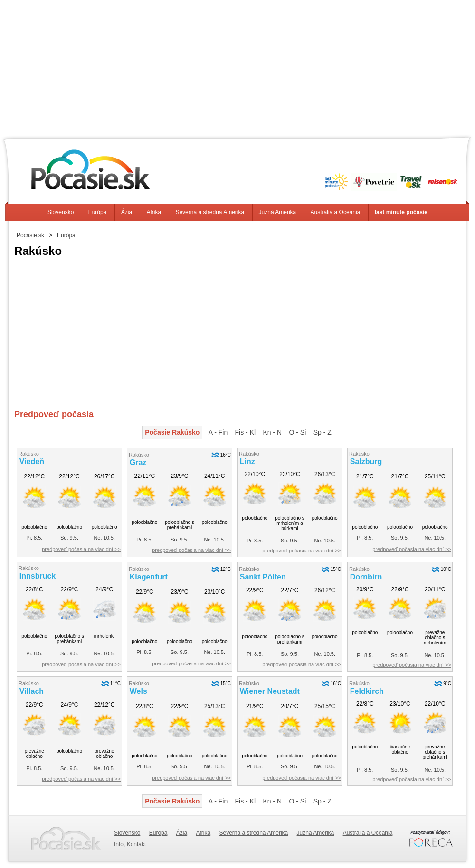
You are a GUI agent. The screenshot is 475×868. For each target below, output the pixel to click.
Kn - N (272, 432)
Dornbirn (366, 577)
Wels (138, 691)
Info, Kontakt (130, 844)
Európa (98, 212)
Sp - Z (323, 432)
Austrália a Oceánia (336, 212)
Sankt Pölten (263, 577)
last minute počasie (401, 212)
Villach (32, 691)
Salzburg (366, 462)
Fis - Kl (246, 432)
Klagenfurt (149, 577)
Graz (138, 462)
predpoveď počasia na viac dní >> (81, 549)
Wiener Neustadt (270, 691)
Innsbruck (38, 576)
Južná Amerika (278, 212)
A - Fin (218, 432)
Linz (247, 462)
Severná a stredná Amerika (210, 212)
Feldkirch (367, 691)
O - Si (298, 432)
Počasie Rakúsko (172, 432)
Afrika (154, 212)
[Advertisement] (237, 66)
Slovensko (61, 212)
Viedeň (32, 462)
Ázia (127, 212)
